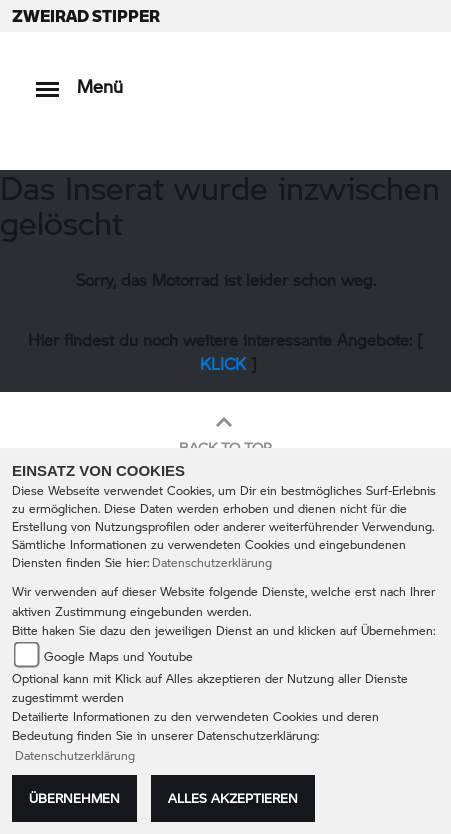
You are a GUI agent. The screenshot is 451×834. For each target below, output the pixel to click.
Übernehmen (74, 798)
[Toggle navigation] (47, 79)
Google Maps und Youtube (118, 656)
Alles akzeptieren (233, 798)
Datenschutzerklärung (212, 562)
